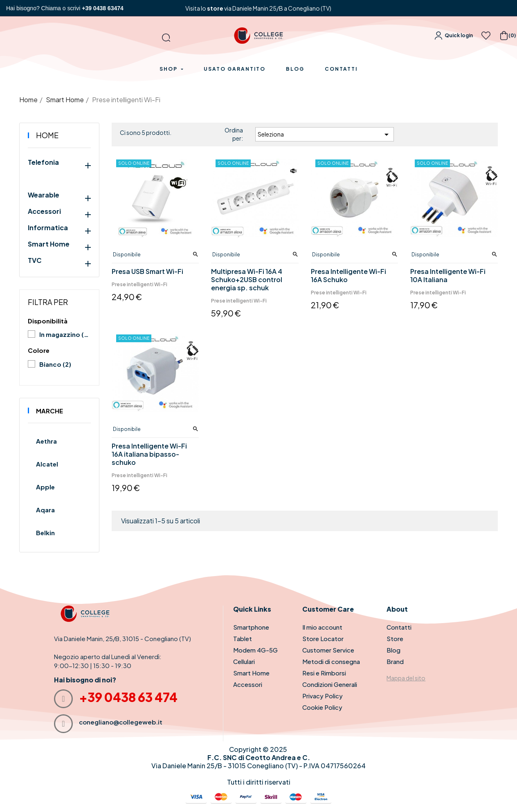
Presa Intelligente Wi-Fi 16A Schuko (348, 276)
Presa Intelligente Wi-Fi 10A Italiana (448, 276)
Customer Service (328, 650)
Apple (45, 487)
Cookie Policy (322, 707)
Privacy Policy (323, 696)
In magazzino (65, 334)
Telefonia (43, 162)
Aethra (46, 441)
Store (395, 638)
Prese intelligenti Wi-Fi (139, 284)
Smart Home (49, 244)
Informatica (48, 228)
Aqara (45, 510)
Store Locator (323, 638)
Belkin (45, 533)
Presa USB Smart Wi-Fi (147, 271)
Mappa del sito (406, 678)
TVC (35, 260)
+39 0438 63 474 (128, 697)
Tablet (243, 638)
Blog (393, 650)
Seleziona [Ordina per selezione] (325, 135)
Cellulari (244, 661)
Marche (49, 411)
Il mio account (322, 627)
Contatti (399, 627)
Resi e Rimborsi (324, 673)
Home (47, 135)
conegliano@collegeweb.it (121, 722)
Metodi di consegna (331, 661)
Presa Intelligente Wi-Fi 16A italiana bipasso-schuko (149, 454)
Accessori (44, 211)
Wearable (44, 195)
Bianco (55, 364)
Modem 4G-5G (255, 650)
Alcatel (47, 464)
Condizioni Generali (330, 684)
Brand (395, 661)
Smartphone (251, 627)
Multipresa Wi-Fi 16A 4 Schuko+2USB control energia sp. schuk (247, 280)
